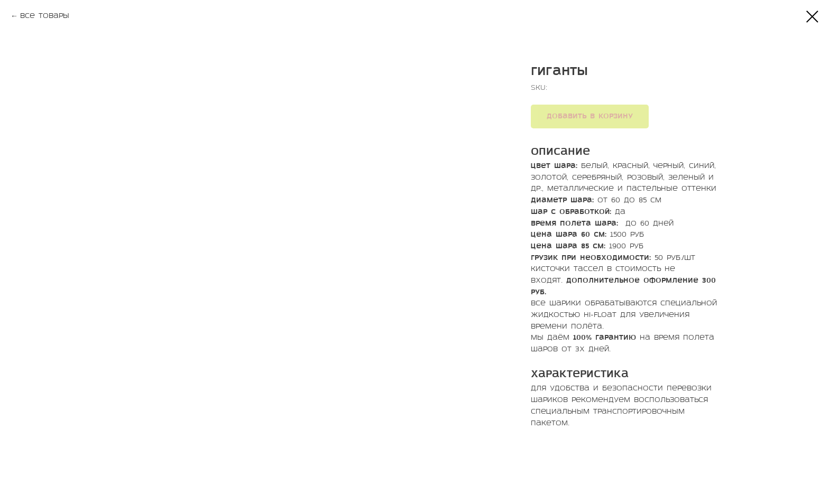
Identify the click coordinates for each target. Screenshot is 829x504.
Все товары (45, 16)
